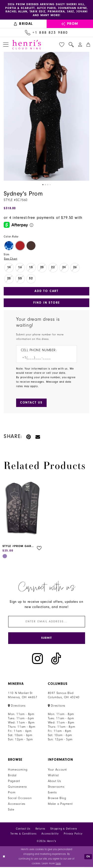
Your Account (57, 771)
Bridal (12, 777)
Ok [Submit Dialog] (88, 857)
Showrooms (56, 788)
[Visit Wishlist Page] (62, 45)
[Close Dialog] (4, 858)
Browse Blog (57, 799)
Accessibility (50, 835)
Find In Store (46, 303)
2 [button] (45, 185)
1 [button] (43, 185)
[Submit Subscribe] (47, 639)
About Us (54, 782)
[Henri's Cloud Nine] (27, 45)
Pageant (14, 782)
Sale (11, 811)
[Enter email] (47, 622)
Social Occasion (20, 799)
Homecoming (18, 771)
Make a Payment (60, 805)
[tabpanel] (46, 117)
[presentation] (23, 510)
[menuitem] (23, 24)
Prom (12, 794)
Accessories (17, 805)
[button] (6, 45)
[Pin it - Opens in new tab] (29, 437)
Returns (41, 830)
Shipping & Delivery (64, 830)
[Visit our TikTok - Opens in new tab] (56, 660)
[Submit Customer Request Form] (31, 403)
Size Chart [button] (11, 259)
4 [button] (50, 185)
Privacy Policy (73, 835)
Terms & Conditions (23, 835)
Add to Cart (46, 292)
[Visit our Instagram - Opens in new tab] (37, 660)
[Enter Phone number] (44, 358)
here (58, 864)
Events (52, 794)
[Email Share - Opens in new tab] (38, 437)
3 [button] (48, 185)
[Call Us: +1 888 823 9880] (46, 33)
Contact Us (23, 830)
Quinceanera (17, 788)
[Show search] (71, 45)
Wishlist (53, 777)
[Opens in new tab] (17, 707)
